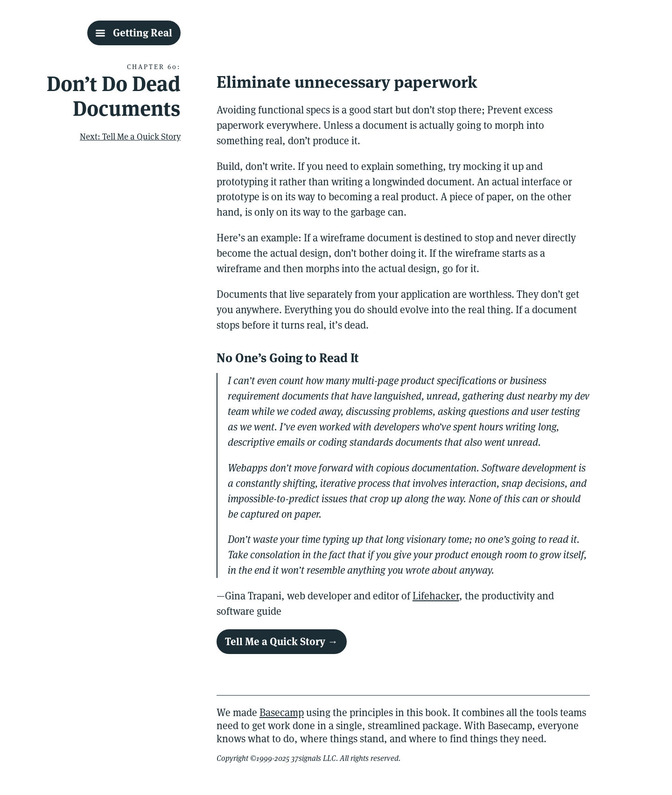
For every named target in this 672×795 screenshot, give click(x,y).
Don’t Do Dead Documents (114, 96)
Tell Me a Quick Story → (281, 641)
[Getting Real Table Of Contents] (134, 33)
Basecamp (282, 712)
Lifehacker (436, 596)
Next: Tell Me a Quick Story (130, 136)
